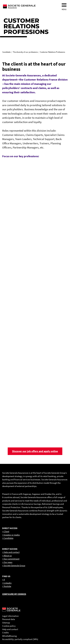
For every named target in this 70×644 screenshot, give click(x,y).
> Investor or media (11, 535)
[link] (35, 196)
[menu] (64, 5)
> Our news (7, 562)
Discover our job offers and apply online (35, 451)
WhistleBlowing (9, 636)
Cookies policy (9, 626)
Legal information (10, 616)
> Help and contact (11, 552)
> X (4, 580)
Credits (5, 633)
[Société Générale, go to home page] (29, 6)
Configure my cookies (14, 594)
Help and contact (10, 629)
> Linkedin (7, 583)
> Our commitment (11, 559)
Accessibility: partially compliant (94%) (20, 639)
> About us (7, 556)
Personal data (9, 619)
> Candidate (8, 538)
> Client (6, 531)
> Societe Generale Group (14, 565)
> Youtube (7, 586)
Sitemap (6, 623)
